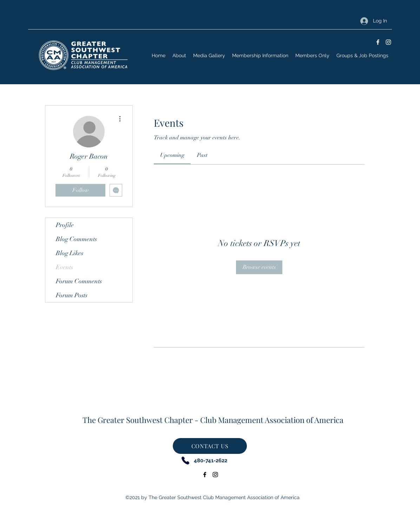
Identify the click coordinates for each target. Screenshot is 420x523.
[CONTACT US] (210, 446)
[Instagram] (388, 42)
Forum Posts (72, 295)
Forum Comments (79, 281)
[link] (172, 155)
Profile (65, 225)
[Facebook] (378, 42)
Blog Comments (76, 239)
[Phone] (185, 460)
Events (64, 267)
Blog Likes (70, 253)
